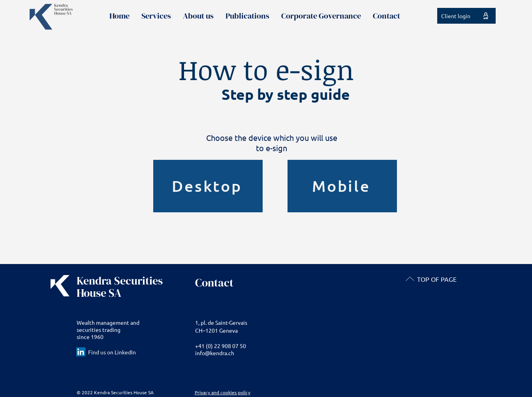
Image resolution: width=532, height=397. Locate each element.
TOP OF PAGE (437, 279)
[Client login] (466, 16)
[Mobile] (342, 186)
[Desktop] (208, 186)
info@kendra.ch (215, 353)
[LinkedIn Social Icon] (81, 352)
